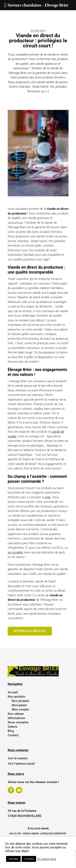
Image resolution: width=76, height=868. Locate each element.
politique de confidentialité (53, 833)
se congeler (16, 552)
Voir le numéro (18, 758)
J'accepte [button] (13, 859)
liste (48, 497)
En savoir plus (47, 859)
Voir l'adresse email (21, 764)
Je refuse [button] (29, 859)
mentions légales (31, 833)
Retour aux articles (30, 631)
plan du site (15, 833)
